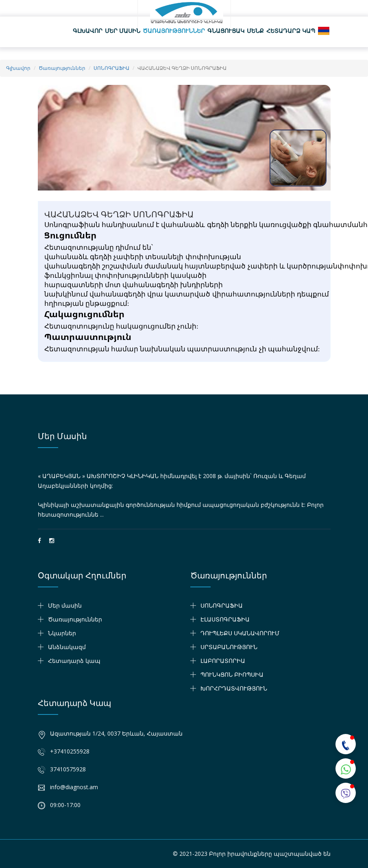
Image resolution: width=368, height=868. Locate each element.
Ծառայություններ (174, 31)
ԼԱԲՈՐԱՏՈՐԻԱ (223, 661)
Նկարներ (62, 633)
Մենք (255, 31)
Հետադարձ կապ (291, 31)
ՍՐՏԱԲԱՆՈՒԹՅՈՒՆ (229, 647)
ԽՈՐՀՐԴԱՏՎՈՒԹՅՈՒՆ (234, 688)
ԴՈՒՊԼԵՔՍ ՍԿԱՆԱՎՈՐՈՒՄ (240, 633)
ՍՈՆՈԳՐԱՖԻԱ (111, 68)
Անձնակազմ (67, 647)
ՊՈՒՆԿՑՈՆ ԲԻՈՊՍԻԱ (232, 674)
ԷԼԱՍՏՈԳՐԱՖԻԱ (225, 619)
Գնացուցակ (226, 31)
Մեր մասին (123, 31)
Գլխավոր (88, 31)
